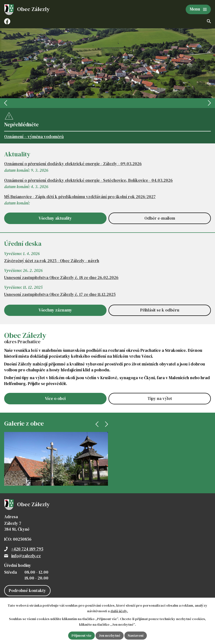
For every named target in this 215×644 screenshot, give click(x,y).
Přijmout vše (81, 635)
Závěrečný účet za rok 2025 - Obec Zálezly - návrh (52, 261)
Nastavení (136, 635)
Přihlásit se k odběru (160, 310)
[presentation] (6, 103)
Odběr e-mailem (160, 218)
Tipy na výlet (160, 398)
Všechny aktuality (55, 218)
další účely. (119, 611)
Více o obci (55, 398)
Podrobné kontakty (27, 590)
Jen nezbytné (110, 635)
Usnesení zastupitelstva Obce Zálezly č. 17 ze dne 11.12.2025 (60, 295)
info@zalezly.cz (26, 556)
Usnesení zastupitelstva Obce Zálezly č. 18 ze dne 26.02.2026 (61, 278)
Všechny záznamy (55, 310)
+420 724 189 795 (27, 549)
